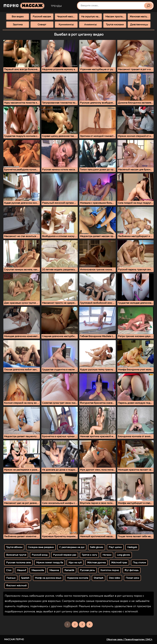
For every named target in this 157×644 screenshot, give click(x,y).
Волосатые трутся (16, 555)
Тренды (56, 6)
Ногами (107, 555)
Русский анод (40, 555)
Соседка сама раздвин (41, 547)
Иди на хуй (75, 563)
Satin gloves (97, 547)
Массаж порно (14, 639)
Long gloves (123, 555)
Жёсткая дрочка (96, 563)
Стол (9, 570)
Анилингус (90, 25)
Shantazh (99, 578)
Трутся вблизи (14, 547)
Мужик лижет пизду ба (50, 563)
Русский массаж (42, 17)
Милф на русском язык (48, 578)
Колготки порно (110, 570)
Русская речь (87, 570)
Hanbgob (132, 547)
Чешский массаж (66, 17)
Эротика (18, 25)
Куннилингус (66, 25)
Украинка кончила (78, 578)
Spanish (25, 578)
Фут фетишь (132, 570)
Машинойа (38, 570)
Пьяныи (11, 578)
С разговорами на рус (72, 547)
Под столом (139, 563)
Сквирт (42, 25)
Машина (54, 570)
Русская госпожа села (18, 563)
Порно (24, 6)
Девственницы (139, 25)
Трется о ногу (89, 555)
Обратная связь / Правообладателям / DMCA (129, 639)
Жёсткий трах (119, 563)
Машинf (21, 570)
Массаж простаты (115, 17)
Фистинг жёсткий (16, 586)
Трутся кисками (115, 25)
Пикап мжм (132, 578)
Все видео (18, 17)
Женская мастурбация (140, 17)
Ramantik (69, 570)
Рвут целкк (115, 547)
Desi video (115, 578)
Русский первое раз (65, 555)
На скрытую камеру (92, 17)
